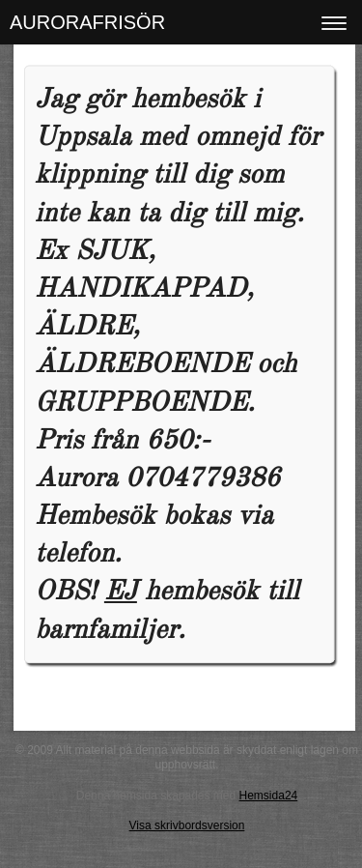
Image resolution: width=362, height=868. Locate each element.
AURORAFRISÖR (87, 22)
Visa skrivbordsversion (187, 825)
